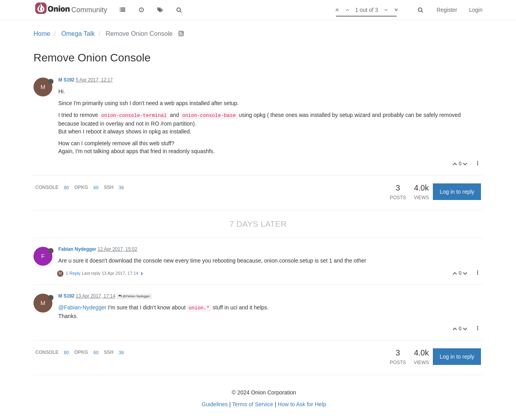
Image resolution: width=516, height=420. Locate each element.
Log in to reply (457, 192)
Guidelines (215, 404)
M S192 (66, 80)
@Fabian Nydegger (134, 296)
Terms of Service (252, 404)
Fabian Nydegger (77, 249)
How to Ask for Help (302, 404)
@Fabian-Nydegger (82, 307)
